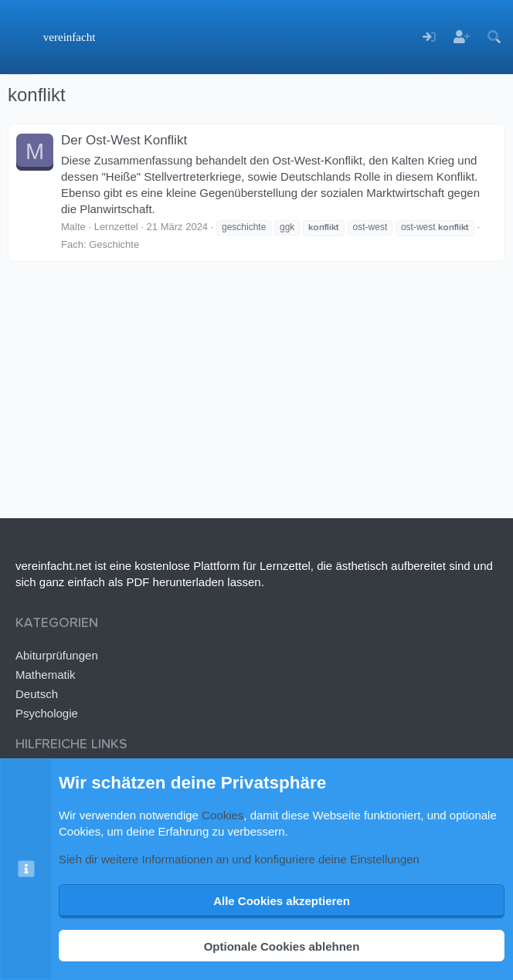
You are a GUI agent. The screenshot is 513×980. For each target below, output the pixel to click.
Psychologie (47, 713)
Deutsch (37, 694)
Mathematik (46, 675)
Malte (73, 227)
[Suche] (494, 37)
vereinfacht (69, 37)
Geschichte (114, 244)
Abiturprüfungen (57, 655)
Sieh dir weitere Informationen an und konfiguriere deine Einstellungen (239, 859)
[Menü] (21, 37)
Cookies (223, 815)
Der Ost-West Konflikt (124, 140)
